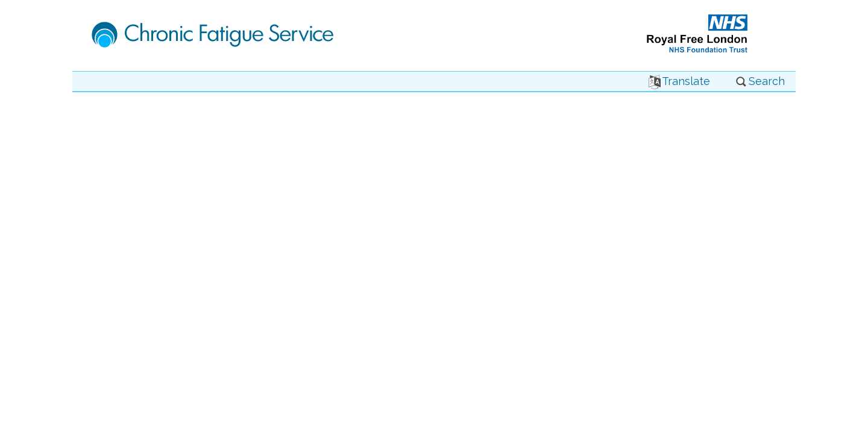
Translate (680, 81)
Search (760, 81)
